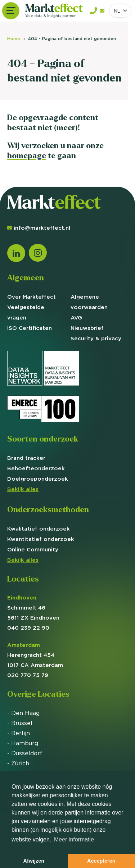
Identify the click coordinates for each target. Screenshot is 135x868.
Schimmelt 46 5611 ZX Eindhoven (33, 608)
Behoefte (36, 468)
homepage (27, 156)
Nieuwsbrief (87, 328)
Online (33, 549)
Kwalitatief (39, 529)
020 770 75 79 (28, 675)
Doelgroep (38, 479)
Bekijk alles (23, 489)
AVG (76, 318)
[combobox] (120, 11)
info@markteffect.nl (39, 228)
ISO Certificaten (30, 328)
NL (117, 11)
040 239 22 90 (28, 628)
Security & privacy (96, 338)
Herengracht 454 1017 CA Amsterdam (35, 655)
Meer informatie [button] (74, 839)
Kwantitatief (41, 539)
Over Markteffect (31, 297)
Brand (26, 458)
